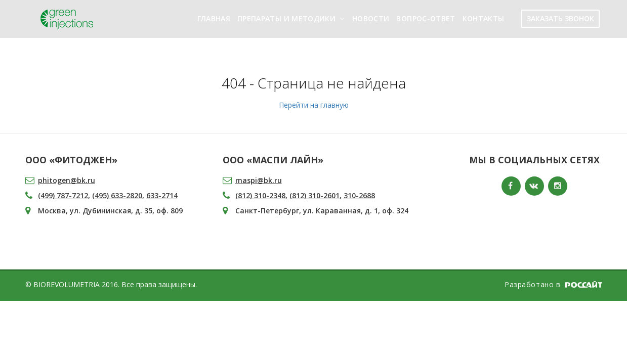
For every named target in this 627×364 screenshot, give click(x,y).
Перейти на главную (314, 105)
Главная (214, 18)
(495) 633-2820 (117, 195)
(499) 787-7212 (63, 195)
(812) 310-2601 (315, 195)
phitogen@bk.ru (67, 180)
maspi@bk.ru (259, 180)
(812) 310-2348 (260, 195)
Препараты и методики (286, 18)
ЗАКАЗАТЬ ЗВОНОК (560, 18)
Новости (371, 18)
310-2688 (359, 195)
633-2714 (162, 195)
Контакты (484, 18)
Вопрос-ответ (426, 18)
